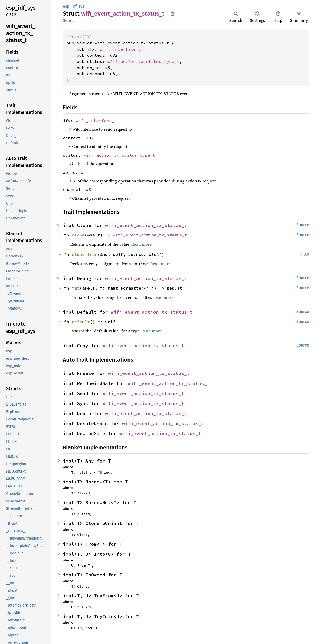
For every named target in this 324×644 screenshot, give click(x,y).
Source (69, 20)
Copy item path (173, 13)
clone (78, 235)
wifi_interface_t (120, 49)
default (81, 322)
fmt (76, 288)
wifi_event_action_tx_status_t (146, 225)
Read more (141, 244)
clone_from (85, 254)
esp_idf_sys (73, 6)
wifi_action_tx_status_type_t (143, 61)
